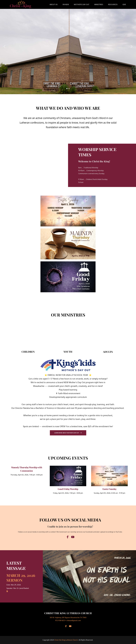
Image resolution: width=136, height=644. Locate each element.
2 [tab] (69, 89)
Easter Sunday (110, 489)
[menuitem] (54, 4)
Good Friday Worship (68, 489)
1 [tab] (67, 89)
